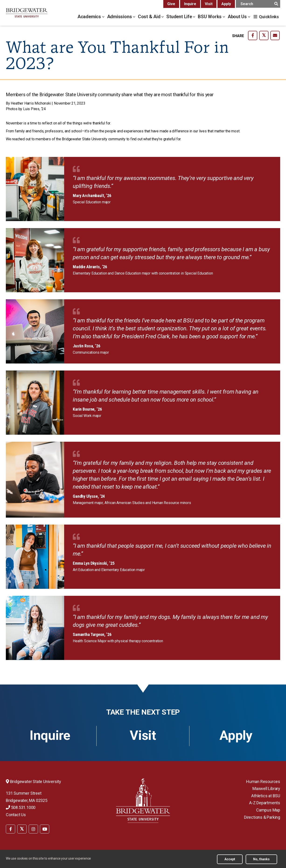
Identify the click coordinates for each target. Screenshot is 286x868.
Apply (226, 4)
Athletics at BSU (266, 796)
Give (171, 4)
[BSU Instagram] (33, 829)
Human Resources (263, 782)
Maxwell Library (266, 789)
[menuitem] (10, 829)
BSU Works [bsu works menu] (210, 17)
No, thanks (261, 859)
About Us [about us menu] (238, 17)
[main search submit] (276, 4)
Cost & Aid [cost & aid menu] (150, 17)
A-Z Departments (265, 803)
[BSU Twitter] (22, 829)
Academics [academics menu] (90, 17)
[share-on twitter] (264, 35)
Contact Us (16, 815)
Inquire (190, 4)
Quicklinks (269, 17)
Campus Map (268, 810)
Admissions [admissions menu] (120, 17)
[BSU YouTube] (45, 829)
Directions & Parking (262, 817)
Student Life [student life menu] (180, 17)
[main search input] (258, 4)
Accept (230, 859)
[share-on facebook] (253, 35)
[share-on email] (275, 35)
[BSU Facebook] (10, 829)
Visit (209, 4)
